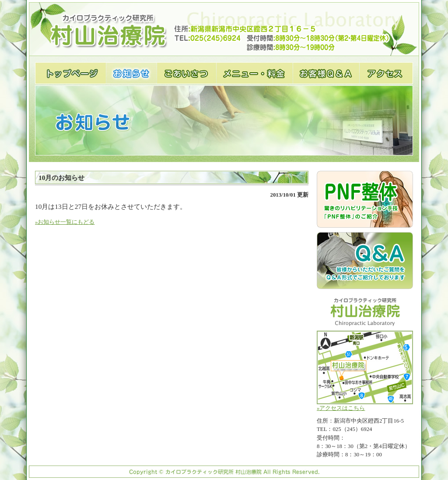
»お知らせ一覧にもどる (65, 222)
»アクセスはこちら (365, 371)
